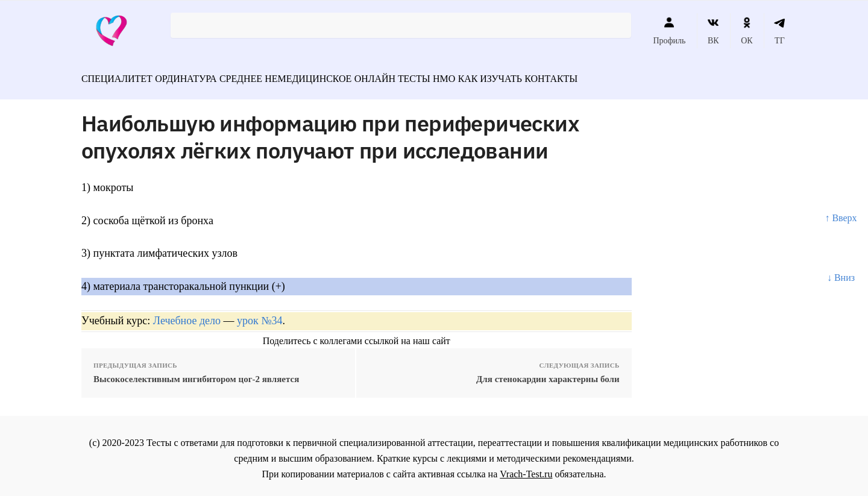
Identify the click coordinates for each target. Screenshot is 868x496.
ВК (713, 31)
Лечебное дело (187, 315)
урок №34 (259, 315)
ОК (747, 31)
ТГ (780, 31)
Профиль (669, 31)
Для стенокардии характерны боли (548, 374)
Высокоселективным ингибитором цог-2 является (196, 374)
